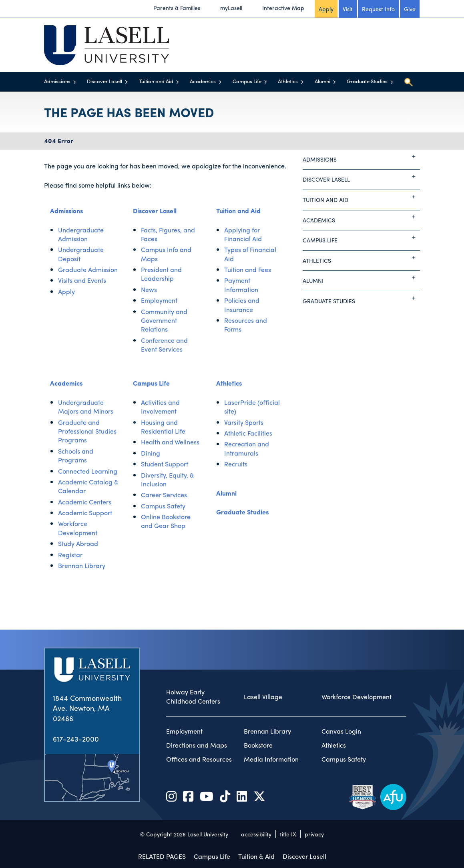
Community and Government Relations (164, 320)
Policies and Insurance (242, 305)
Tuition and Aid (156, 81)
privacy (314, 834)
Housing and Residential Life (163, 427)
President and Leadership (161, 274)
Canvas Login (341, 731)
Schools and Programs (76, 455)
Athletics (288, 81)
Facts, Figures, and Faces (168, 234)
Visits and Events (82, 280)
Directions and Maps (197, 745)
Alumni (322, 81)
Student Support (165, 464)
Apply (326, 9)
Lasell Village (263, 697)
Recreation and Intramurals (247, 448)
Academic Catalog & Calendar (88, 486)
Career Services (164, 495)
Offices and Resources (199, 759)
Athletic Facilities (248, 433)
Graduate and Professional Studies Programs (87, 431)
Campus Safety (163, 506)
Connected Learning (88, 471)
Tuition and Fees (248, 269)
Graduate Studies (367, 81)
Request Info (378, 9)
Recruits (236, 464)
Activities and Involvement (160, 407)
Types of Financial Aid (250, 254)
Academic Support (85, 513)
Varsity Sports (244, 422)
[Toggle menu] (75, 82)
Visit (348, 9)
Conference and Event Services (164, 345)
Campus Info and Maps (166, 254)
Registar (70, 555)
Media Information (271, 759)
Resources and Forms (246, 325)
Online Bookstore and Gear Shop (166, 521)
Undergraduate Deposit (81, 254)
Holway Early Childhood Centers (193, 697)
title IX (288, 834)
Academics (203, 81)
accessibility (256, 834)
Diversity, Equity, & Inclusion (168, 479)
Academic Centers (85, 502)
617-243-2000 (76, 739)
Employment (159, 300)
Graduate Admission (88, 269)
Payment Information (241, 285)
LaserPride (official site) (252, 407)
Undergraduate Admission (81, 234)
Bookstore (258, 745)
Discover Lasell (104, 81)
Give (410, 9)
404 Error (59, 141)
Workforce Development (78, 528)
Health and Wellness (170, 442)
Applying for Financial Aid (243, 234)
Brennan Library (82, 565)
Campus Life (247, 81)
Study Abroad (78, 543)
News (149, 289)
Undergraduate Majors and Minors (86, 407)
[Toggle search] (408, 82)
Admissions (57, 81)
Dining (151, 453)
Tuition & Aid (256, 856)
